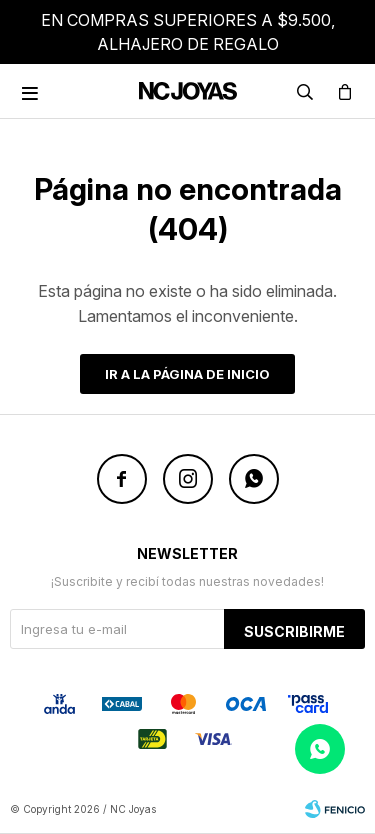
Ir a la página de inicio (187, 374)
